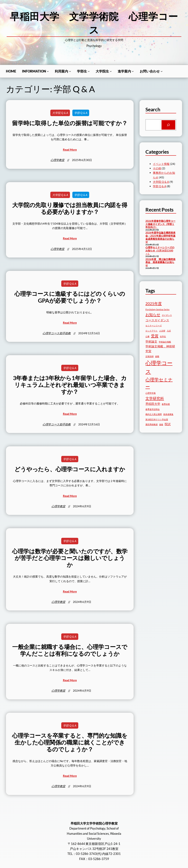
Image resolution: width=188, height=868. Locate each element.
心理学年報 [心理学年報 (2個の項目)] (151, 393)
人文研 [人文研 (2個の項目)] (162, 331)
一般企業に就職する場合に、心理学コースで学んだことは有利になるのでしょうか (70, 650)
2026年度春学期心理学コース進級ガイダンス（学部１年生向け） (160, 224)
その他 (157, 168)
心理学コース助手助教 (57, 333)
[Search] (168, 125)
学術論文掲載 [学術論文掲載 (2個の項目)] (165, 342)
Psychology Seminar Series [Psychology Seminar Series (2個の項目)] (157, 309)
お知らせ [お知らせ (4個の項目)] (153, 314)
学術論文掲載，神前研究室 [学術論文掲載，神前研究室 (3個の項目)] (160, 349)
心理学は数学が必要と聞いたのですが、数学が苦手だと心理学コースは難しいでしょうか (70, 558)
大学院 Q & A (60, 113)
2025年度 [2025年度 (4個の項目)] (154, 303)
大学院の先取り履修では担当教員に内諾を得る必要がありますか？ (70, 208)
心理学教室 (57, 160)
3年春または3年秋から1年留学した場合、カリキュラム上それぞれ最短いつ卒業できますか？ (70, 385)
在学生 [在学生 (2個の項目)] (163, 336)
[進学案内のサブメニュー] (133, 71)
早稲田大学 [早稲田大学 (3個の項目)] (153, 404)
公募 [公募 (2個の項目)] (147, 336)
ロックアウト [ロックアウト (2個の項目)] (152, 331)
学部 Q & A (81, 113)
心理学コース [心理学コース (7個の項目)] (159, 367)
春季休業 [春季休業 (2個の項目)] (166, 404)
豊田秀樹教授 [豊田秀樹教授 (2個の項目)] (152, 424)
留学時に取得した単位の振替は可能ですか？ (70, 123)
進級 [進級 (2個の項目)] (161, 424)
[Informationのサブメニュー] (48, 71)
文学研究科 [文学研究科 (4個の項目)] (155, 398)
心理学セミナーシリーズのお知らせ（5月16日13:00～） (160, 250)
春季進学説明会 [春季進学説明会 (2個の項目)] (153, 409)
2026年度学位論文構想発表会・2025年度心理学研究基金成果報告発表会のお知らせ (160, 237)
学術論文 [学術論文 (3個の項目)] (151, 341)
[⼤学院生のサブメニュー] (111, 71)
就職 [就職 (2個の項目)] (157, 356)
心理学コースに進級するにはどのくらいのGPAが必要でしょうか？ (70, 297)
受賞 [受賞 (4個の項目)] (155, 336)
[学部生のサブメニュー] (89, 71)
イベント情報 (161, 164)
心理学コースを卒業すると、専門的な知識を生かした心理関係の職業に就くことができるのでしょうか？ (70, 742)
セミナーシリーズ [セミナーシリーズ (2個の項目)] (154, 325)
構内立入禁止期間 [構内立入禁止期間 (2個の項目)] (154, 414)
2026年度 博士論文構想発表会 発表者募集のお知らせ (160, 262)
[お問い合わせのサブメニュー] (162, 71)
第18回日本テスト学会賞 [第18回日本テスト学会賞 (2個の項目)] (157, 419)
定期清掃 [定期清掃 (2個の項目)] (150, 356)
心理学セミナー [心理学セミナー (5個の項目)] (159, 383)
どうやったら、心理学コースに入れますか (70, 469)
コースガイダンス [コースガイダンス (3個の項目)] (157, 320)
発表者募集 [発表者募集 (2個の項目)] (168, 414)
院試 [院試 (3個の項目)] (168, 424)
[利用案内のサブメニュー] (70, 71)
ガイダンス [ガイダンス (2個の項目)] (167, 315)
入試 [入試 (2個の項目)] (169, 331)
